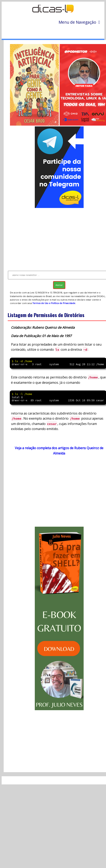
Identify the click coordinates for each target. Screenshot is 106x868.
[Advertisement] (56, 493)
